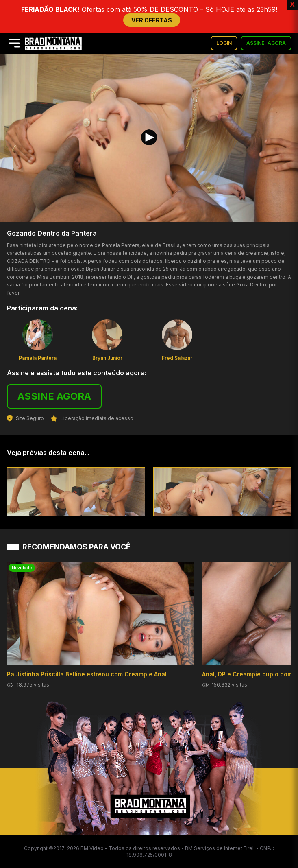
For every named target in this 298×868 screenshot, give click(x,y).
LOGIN (224, 43)
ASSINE (266, 43)
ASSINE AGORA (54, 396)
